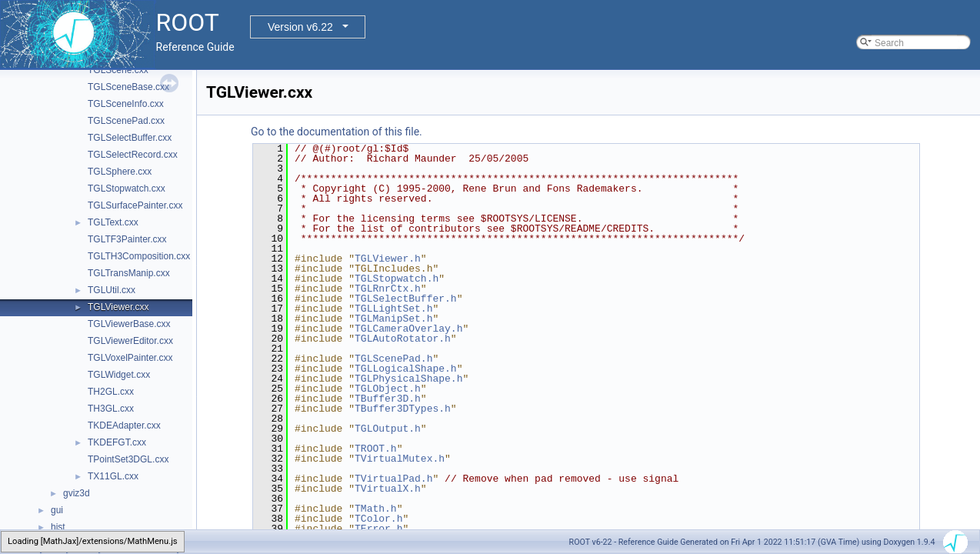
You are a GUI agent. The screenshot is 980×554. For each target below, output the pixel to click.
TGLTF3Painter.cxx (127, 239)
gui (57, 510)
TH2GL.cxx (111, 392)
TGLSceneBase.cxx (128, 87)
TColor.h (378, 519)
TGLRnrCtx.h (388, 289)
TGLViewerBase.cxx (129, 324)
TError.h (378, 529)
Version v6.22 (300, 27)
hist (58, 527)
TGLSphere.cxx (120, 172)
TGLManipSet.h (393, 319)
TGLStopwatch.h (397, 279)
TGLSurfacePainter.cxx (135, 205)
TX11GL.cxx (113, 476)
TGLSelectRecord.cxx (133, 155)
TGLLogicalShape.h (406, 369)
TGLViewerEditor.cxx (130, 341)
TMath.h (376, 509)
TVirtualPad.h (393, 479)
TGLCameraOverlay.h (408, 329)
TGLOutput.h (388, 429)
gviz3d (77, 493)
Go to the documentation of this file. (337, 132)
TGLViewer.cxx (118, 307)
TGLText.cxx (113, 222)
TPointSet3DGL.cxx (128, 459)
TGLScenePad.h (393, 359)
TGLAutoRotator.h (403, 339)
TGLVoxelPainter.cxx (130, 358)
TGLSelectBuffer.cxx (130, 138)
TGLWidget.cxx (119, 375)
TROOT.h (376, 449)
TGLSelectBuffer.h (406, 299)
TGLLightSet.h (393, 309)
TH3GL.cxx (111, 409)
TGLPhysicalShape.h (408, 379)
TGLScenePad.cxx (126, 121)
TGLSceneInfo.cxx (126, 104)
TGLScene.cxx (118, 70)
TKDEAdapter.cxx (124, 426)
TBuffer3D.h (388, 399)
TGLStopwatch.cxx (127, 189)
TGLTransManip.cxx (129, 273)
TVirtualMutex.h (400, 459)
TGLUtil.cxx (112, 290)
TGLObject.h (388, 389)
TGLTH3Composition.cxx (139, 256)
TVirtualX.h (388, 489)
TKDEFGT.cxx (117, 442)
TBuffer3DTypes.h (403, 409)
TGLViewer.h (388, 259)
